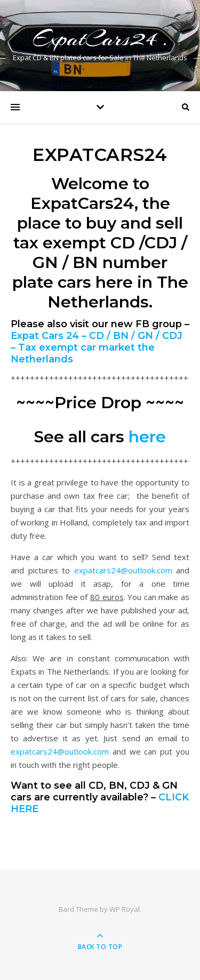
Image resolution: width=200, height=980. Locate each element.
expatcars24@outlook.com (123, 570)
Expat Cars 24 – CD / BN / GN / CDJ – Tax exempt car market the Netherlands (97, 347)
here (147, 437)
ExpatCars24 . (100, 39)
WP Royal (125, 909)
